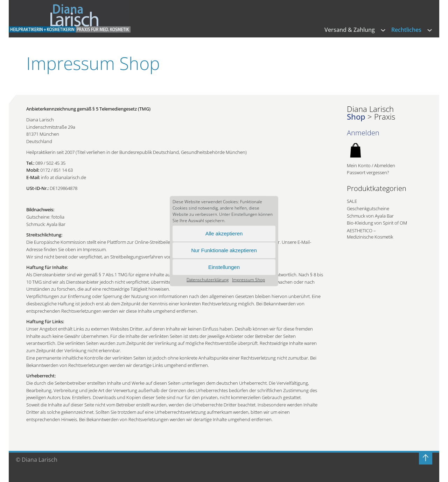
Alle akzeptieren (224, 233)
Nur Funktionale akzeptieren (224, 250)
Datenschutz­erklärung (208, 280)
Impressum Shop (248, 280)
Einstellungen (224, 267)
